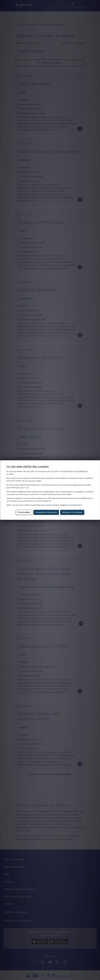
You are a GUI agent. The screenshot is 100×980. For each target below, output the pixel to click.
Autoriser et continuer (72, 512)
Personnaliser (24, 512)
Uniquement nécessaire (46, 512)
